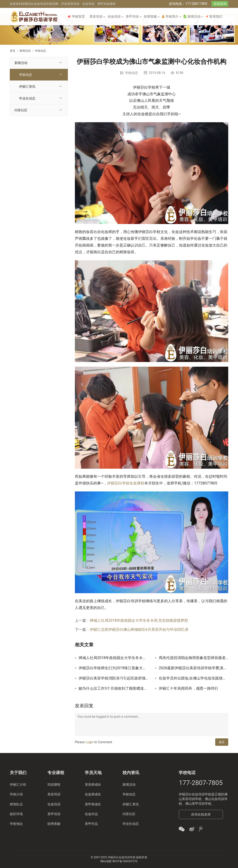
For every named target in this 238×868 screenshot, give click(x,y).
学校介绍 (16, 794)
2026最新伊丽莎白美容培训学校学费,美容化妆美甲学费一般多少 (193, 668)
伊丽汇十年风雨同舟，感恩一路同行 (188, 689)
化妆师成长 (93, 794)
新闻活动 (192, 16)
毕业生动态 (27, 98)
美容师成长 (93, 785)
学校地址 (16, 824)
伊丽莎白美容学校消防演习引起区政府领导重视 (113, 678)
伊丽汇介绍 (18, 785)
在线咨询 (220, 4)
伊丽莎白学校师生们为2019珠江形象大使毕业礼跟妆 (113, 668)
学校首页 (76, 16)
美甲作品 (91, 824)
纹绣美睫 (150, 16)
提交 (222, 742)
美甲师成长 (93, 804)
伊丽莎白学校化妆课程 (126, 483)
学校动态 (132, 73)
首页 (13, 51)
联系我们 (214, 16)
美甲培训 (132, 16)
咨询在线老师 (201, 814)
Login (89, 742)
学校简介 (170, 16)
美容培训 (96, 16)
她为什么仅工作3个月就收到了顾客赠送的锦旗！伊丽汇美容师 (113, 689)
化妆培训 (114, 16)
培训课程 (54, 785)
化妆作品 (91, 814)
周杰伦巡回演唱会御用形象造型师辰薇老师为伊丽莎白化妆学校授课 (193, 658)
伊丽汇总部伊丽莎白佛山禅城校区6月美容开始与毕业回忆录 (139, 629)
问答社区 (21, 110)
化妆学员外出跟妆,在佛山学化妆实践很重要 (193, 678)
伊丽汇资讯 (27, 86)
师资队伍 (16, 804)
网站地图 (106, 861)
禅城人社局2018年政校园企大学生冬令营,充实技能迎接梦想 (139, 620)
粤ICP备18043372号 (125, 861)
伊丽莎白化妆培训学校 (195, 794)
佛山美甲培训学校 (198, 804)
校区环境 (16, 814)
